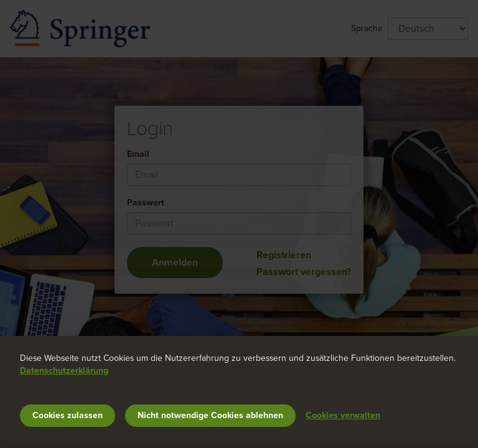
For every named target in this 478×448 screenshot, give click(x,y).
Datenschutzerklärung (64, 371)
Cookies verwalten (343, 415)
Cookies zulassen (68, 415)
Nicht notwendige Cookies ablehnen (210, 415)
